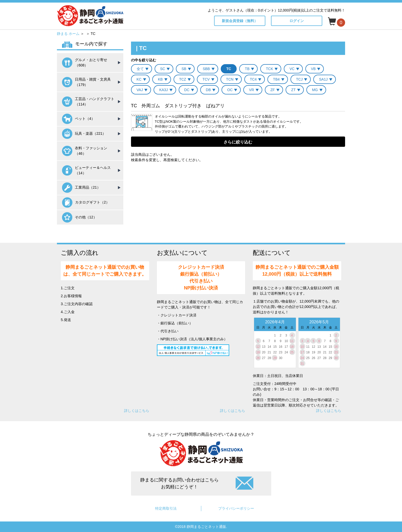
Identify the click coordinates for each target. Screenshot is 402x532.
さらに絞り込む (238, 142)
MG (315, 90)
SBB (206, 69)
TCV (206, 79)
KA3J (163, 90)
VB (313, 69)
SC (163, 69)
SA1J (323, 79)
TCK (269, 69)
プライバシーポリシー (236, 508)
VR (251, 90)
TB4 (276, 79)
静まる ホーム (68, 34)
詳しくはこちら (137, 411)
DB (208, 90)
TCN (230, 79)
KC (139, 79)
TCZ (183, 79)
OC (230, 90)
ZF (273, 90)
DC (187, 90)
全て (140, 69)
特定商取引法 (166, 508)
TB (247, 69)
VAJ (140, 90)
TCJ (299, 79)
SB (184, 69)
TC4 (253, 79)
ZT (293, 90)
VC (292, 69)
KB (160, 79)
